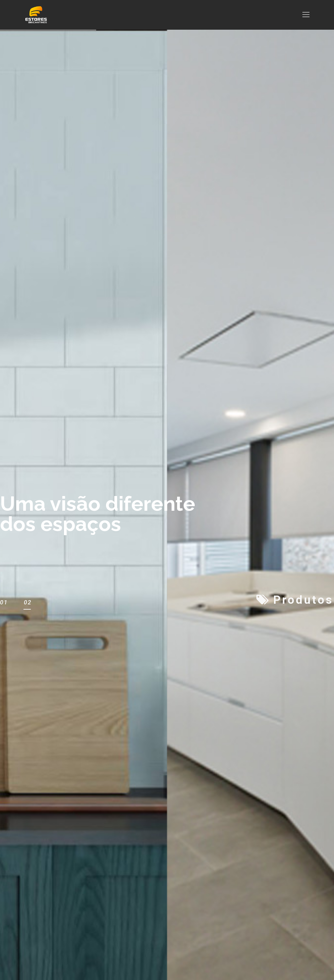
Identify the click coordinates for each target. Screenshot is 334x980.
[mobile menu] (306, 15)
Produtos (295, 600)
